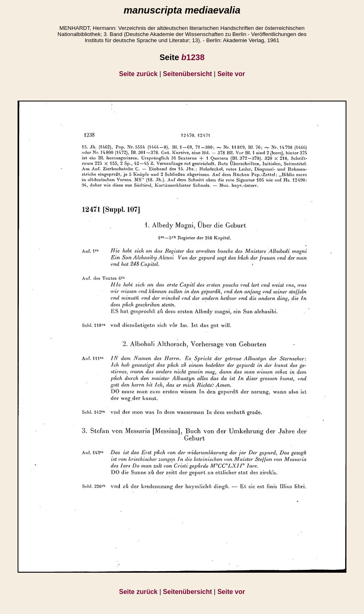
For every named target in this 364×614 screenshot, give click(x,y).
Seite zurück (138, 74)
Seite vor (231, 74)
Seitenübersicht (187, 74)
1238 (193, 57)
